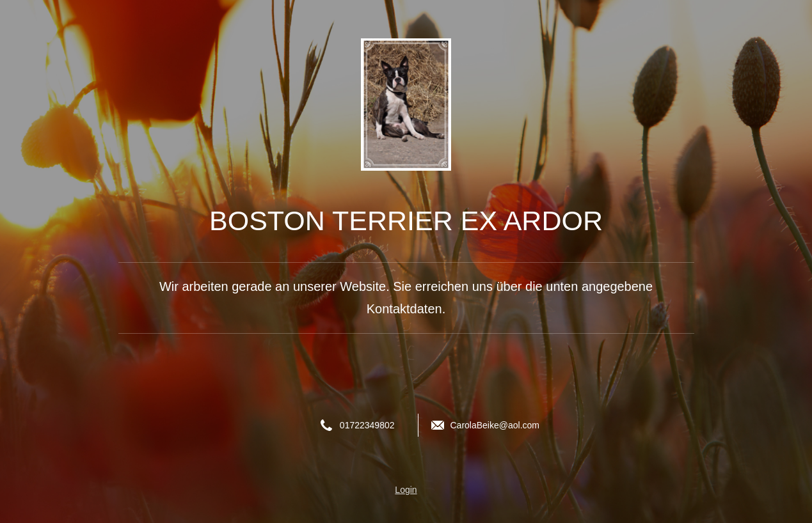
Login (406, 490)
